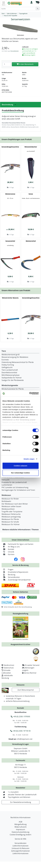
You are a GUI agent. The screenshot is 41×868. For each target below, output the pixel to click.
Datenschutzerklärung (20, 832)
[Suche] (18, 9)
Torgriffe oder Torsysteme (12, 512)
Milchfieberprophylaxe (11, 375)
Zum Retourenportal (26, 690)
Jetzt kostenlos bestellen (21, 639)
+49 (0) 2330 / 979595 (20, 717)
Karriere (8, 554)
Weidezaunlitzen (8, 509)
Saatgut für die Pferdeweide (13, 380)
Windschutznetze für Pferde (13, 389)
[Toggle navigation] (4, 3)
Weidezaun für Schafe (10, 522)
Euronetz (5, 360)
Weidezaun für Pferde (10, 519)
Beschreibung (9, 105)
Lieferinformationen (20, 846)
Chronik (8, 552)
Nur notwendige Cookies (21, 473)
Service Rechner (30, 673)
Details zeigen (29, 459)
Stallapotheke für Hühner (12, 378)
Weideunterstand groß (11, 355)
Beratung (8, 575)
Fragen (7, 569)
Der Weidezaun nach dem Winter (15, 504)
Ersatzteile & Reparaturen (15, 572)
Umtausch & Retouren (20, 848)
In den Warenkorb (25, 64)
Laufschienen (7, 485)
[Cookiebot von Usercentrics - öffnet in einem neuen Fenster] (29, 393)
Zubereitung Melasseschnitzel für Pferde (18, 362)
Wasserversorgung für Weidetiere (15, 357)
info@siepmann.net (25, 739)
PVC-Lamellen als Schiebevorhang (15, 487)
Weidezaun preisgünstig (11, 517)
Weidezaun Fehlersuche (11, 514)
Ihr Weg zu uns (11, 547)
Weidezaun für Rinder (10, 499)
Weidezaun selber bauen (11, 506)
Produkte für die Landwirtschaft (14, 482)
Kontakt (8, 549)
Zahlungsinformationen (20, 851)
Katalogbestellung (20, 614)
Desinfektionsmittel (9, 373)
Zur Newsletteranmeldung (20, 802)
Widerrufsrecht (20, 827)
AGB (20, 822)
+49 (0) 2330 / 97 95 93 (20, 731)
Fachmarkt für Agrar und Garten (17, 544)
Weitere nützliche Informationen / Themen (21, 530)
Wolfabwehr (6, 501)
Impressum (20, 829)
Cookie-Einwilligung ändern (20, 835)
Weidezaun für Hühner (11, 524)
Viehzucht (5, 480)
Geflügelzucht (7, 367)
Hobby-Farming (8, 365)
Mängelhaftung (20, 824)
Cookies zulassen (21, 466)
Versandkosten (14, 51)
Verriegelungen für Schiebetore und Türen (18, 490)
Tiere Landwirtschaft (10, 370)
